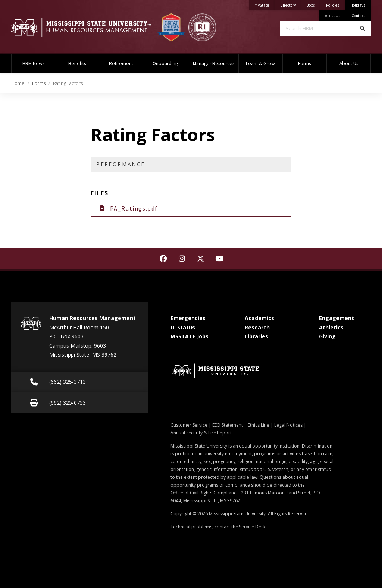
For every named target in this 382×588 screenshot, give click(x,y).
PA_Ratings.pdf (129, 208)
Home (18, 83)
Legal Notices (288, 425)
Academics (259, 318)
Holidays (358, 5)
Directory (291, 4)
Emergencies (188, 318)
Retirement (121, 64)
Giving (327, 336)
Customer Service (189, 425)
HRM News (33, 64)
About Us (333, 16)
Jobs (314, 4)
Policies (335, 4)
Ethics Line (259, 425)
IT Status (183, 327)
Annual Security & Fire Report (201, 433)
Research (257, 327)
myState (264, 4)
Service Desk (252, 527)
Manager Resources (214, 64)
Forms (304, 64)
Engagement (336, 318)
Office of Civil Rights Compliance (205, 493)
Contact (358, 16)
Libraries (256, 336)
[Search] (362, 28)
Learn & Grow (260, 64)
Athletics (331, 327)
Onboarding (165, 64)
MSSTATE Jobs (190, 336)
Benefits (77, 64)
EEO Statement (228, 425)
